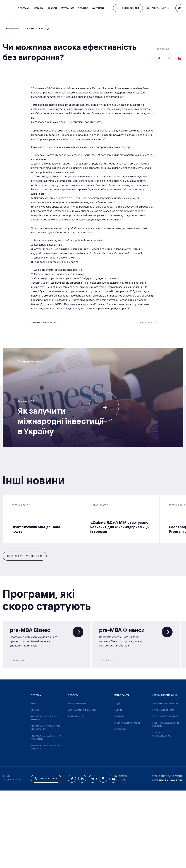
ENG (124, 857)
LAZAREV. (158, 858)
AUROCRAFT (175, 858)
